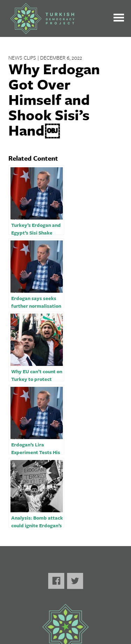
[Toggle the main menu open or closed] (119, 19)
